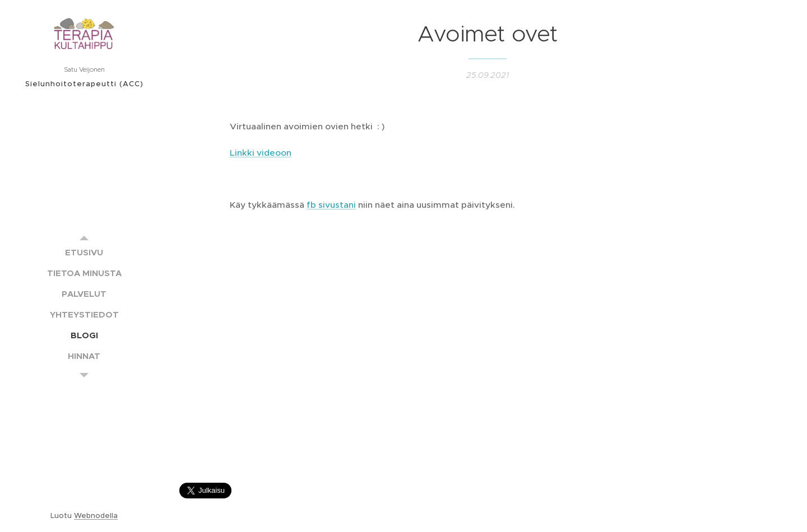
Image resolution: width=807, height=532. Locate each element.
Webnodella (96, 515)
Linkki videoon (261, 152)
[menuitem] (84, 252)
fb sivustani (331, 205)
